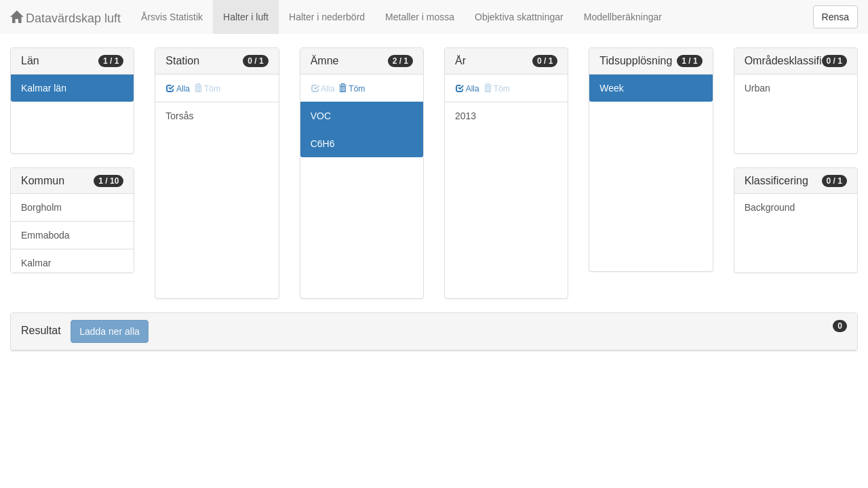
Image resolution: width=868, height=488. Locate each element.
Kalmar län (44, 88)
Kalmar (36, 263)
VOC (321, 116)
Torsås (179, 116)
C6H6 (323, 144)
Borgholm (41, 207)
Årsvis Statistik (172, 17)
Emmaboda (45, 235)
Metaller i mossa (420, 17)
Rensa (835, 17)
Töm (352, 89)
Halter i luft (246, 17)
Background (770, 207)
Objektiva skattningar (519, 17)
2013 (466, 116)
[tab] (434, 332)
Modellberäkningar (623, 17)
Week (612, 88)
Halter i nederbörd (327, 17)
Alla (178, 89)
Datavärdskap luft (65, 18)
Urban (757, 88)
